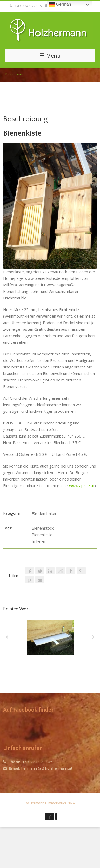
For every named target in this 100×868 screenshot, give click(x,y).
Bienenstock (43, 528)
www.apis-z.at (82, 485)
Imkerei (38, 541)
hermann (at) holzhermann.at (47, 768)
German (60, 5)
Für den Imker (44, 513)
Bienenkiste (42, 535)
